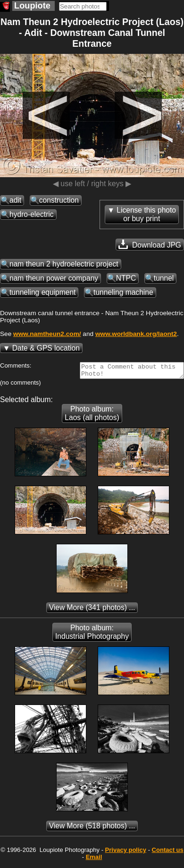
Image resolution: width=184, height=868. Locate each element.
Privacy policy (126, 853)
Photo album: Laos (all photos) (92, 416)
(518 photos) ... (92, 829)
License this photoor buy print (146, 214)
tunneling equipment (42, 292)
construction (59, 200)
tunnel (164, 278)
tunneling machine (123, 292)
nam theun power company (54, 278)
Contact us (168, 853)
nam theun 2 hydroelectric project (64, 264)
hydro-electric (32, 214)
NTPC (126, 278)
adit (15, 200)
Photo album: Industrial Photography (92, 635)
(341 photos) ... (92, 610)
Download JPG (150, 244)
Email (94, 860)
